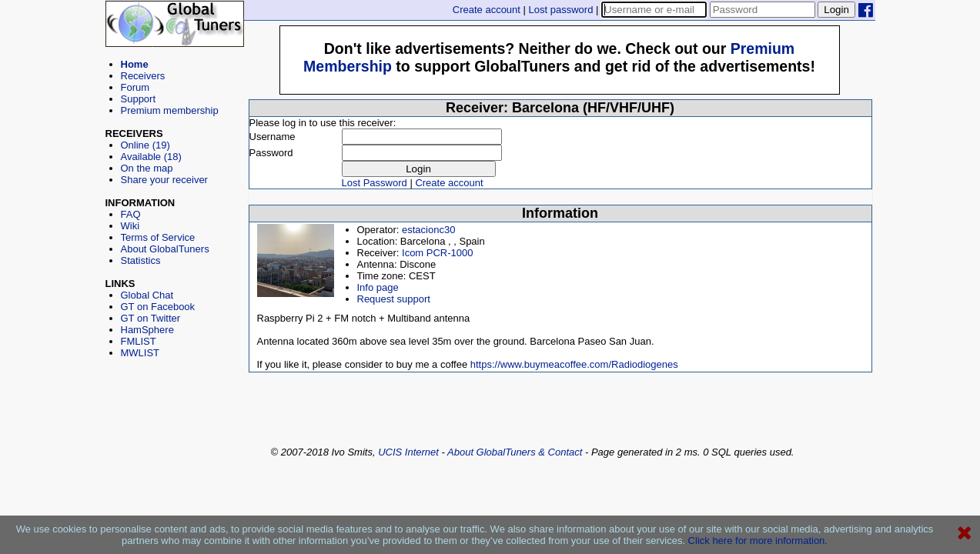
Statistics (141, 260)
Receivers (143, 76)
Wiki (130, 226)
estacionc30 (428, 230)
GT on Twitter (151, 318)
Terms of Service (158, 237)
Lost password (561, 10)
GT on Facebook (158, 307)
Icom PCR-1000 (437, 253)
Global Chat (147, 295)
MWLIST (140, 353)
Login (836, 10)
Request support (394, 299)
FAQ (131, 214)
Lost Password (375, 183)
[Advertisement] (175, 428)
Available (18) (151, 157)
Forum (135, 87)
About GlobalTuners (165, 249)
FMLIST (139, 341)
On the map (147, 168)
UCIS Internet (408, 452)
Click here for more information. (758, 541)
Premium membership (170, 110)
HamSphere (147, 330)
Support (139, 99)
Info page (378, 287)
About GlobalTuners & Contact (515, 452)
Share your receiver (164, 180)
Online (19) (145, 145)
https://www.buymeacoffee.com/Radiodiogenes (574, 364)
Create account (487, 10)
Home (135, 64)
